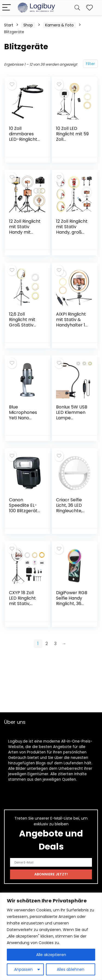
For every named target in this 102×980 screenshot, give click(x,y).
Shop (28, 25)
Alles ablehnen (71, 969)
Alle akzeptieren (51, 955)
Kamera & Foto (59, 25)
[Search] (77, 8)
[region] (51, 936)
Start (9, 25)
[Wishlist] (89, 8)
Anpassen (23, 969)
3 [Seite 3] (55, 644)
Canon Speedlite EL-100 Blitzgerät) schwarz (24, 508)
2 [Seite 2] (47, 644)
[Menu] (7, 8)
